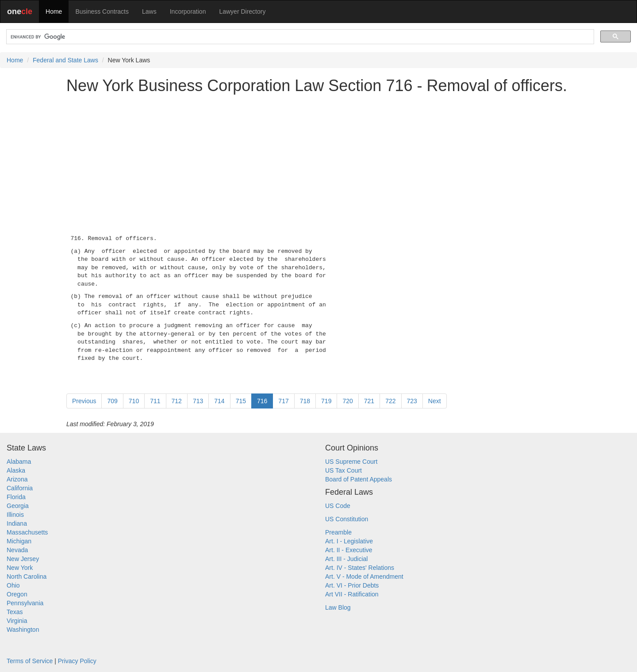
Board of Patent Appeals (359, 479)
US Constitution (347, 519)
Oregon (17, 594)
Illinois (15, 515)
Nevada (17, 550)
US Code (338, 506)
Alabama (19, 462)
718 (305, 401)
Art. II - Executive (349, 550)
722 (390, 401)
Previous (84, 401)
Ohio (13, 585)
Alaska (16, 470)
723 (412, 401)
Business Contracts (102, 11)
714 (219, 401)
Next (435, 401)
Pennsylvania (25, 603)
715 (241, 401)
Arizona (17, 479)
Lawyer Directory (242, 11)
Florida (16, 497)
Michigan (19, 541)
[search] (299, 37)
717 (283, 401)
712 (177, 401)
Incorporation (188, 11)
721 (369, 401)
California (20, 488)
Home (54, 11)
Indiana (17, 523)
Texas (15, 612)
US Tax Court (343, 470)
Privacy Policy (77, 661)
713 (198, 401)
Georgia (18, 506)
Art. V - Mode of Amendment (364, 577)
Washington (23, 630)
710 (134, 401)
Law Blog (338, 607)
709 (112, 401)
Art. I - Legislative (349, 541)
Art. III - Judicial (346, 559)
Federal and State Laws (65, 60)
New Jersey (23, 559)
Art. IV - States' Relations (360, 568)
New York (20, 568)
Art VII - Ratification (352, 594)
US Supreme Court (351, 462)
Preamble (338, 532)
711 (155, 401)
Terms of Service (30, 661)
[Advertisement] (318, 162)
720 (347, 401)
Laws (149, 11)
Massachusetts (27, 532)
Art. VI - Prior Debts (352, 585)
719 (326, 401)
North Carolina (27, 577)
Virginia (17, 621)
